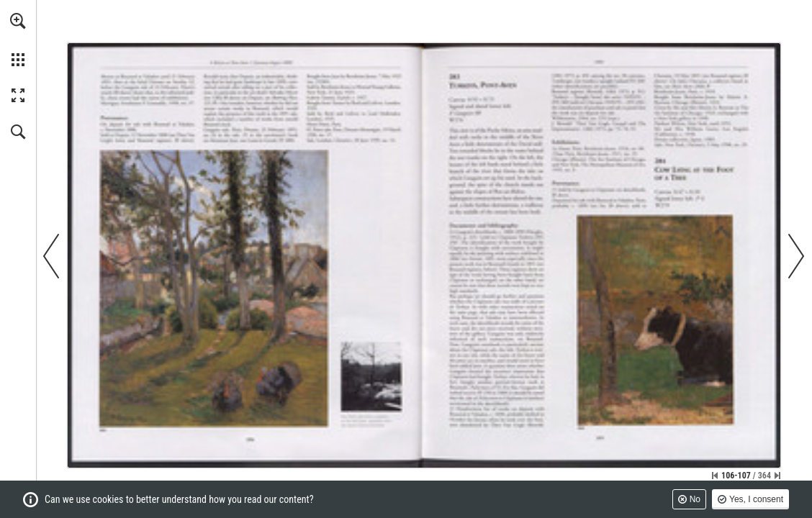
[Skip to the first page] (715, 476)
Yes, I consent (756, 499)
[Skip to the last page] (777, 476)
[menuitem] (18, 40)
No (695, 499)
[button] (18, 21)
